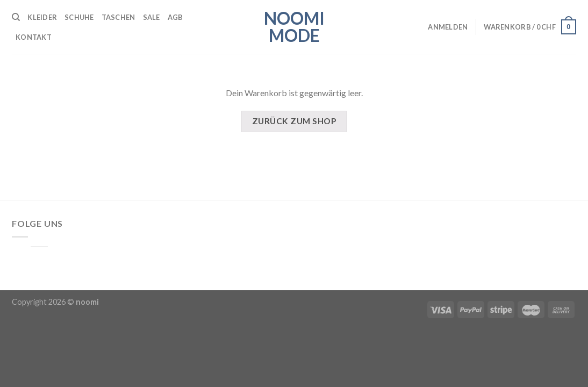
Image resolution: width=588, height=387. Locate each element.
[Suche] (16, 17)
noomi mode (294, 27)
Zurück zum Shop (294, 121)
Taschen (119, 17)
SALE (152, 17)
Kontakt (34, 37)
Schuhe (79, 17)
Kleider (42, 17)
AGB (175, 17)
